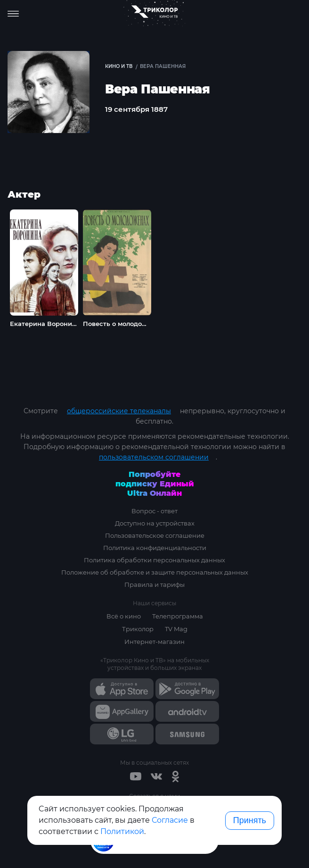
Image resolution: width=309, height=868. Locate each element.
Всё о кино (124, 616)
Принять (250, 820)
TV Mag (176, 629)
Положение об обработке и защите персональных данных (155, 572)
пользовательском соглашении (154, 457)
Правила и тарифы (154, 584)
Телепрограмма (178, 616)
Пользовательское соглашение (155, 535)
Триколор (138, 629)
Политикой (122, 831)
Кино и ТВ (119, 66)
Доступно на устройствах (155, 523)
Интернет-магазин (154, 642)
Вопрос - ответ (154, 511)
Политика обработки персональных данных (154, 560)
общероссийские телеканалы (119, 411)
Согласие (170, 820)
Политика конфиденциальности (155, 548)
